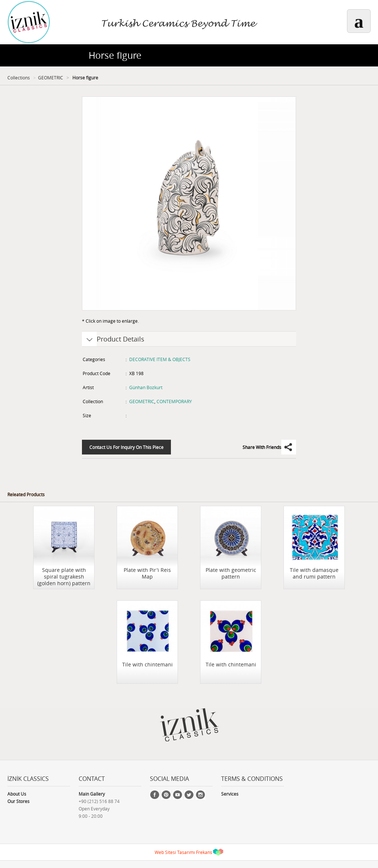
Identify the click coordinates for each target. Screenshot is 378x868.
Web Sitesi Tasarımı (175, 852)
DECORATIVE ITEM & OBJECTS (160, 359)
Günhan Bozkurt (146, 387)
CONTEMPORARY (174, 401)
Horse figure (85, 78)
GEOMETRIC (51, 78)
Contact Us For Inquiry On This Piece (126, 447)
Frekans (204, 852)
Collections (19, 78)
